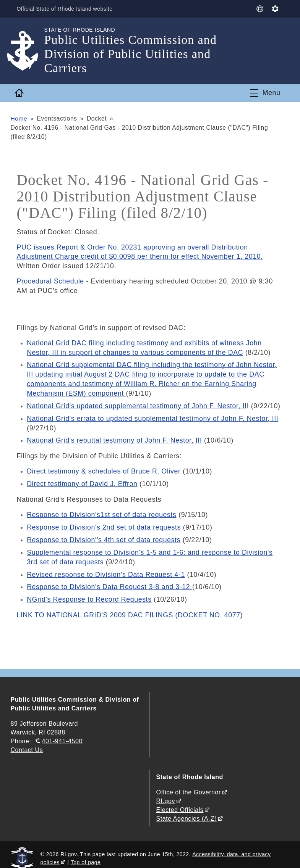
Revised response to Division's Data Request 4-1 (106, 568)
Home (19, 118)
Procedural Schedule (50, 281)
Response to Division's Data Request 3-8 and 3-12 (110, 580)
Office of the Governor (188, 784)
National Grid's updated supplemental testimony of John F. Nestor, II (137, 403)
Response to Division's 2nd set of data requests (104, 522)
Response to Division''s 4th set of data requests (104, 535)
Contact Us (27, 742)
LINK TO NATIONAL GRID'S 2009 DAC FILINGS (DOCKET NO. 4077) (130, 608)
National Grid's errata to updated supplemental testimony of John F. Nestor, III (153, 415)
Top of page (86, 854)
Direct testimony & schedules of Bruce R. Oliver (104, 467)
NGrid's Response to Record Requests (89, 593)
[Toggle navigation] (265, 93)
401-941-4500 (62, 734)
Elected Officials (180, 802)
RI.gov (165, 793)
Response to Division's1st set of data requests (102, 510)
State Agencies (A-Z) (186, 811)
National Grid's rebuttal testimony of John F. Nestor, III (115, 436)
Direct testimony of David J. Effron (82, 480)
